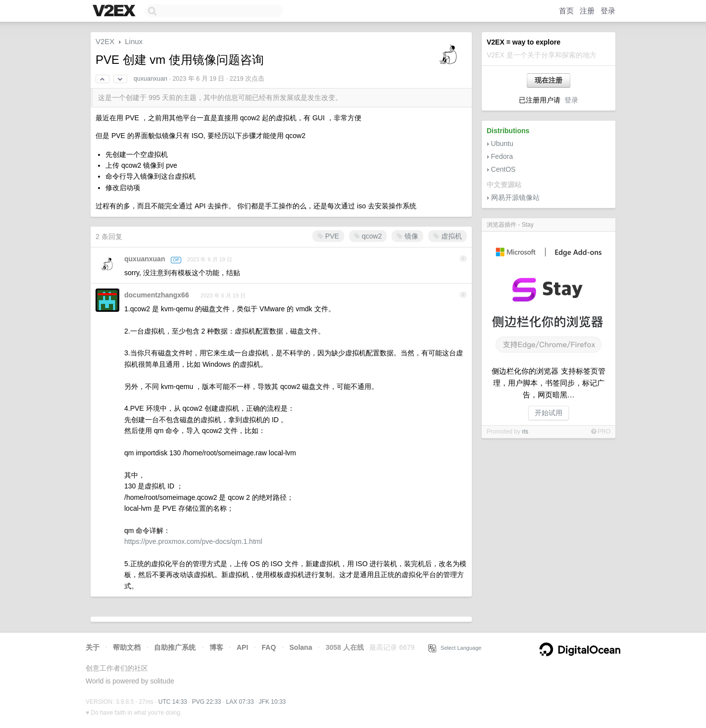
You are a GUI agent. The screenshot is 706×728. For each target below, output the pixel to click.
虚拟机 (448, 236)
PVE (328, 236)
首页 (566, 11)
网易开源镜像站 (515, 197)
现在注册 (549, 80)
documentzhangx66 (157, 295)
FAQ (269, 647)
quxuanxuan (151, 79)
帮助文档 (127, 647)
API (242, 647)
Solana (301, 647)
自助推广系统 (175, 647)
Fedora (502, 156)
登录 (608, 11)
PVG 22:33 (207, 702)
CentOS (504, 169)
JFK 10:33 (273, 702)
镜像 (407, 236)
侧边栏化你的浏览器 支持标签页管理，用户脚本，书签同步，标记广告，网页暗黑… (548, 383)
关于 (93, 647)
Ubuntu (502, 144)
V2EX (105, 41)
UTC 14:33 (173, 702)
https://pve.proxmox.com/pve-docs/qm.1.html (193, 541)
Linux (134, 41)
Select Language (455, 648)
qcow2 (368, 236)
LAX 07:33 (240, 702)
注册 (587, 11)
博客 (216, 647)
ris (525, 432)
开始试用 (549, 413)
